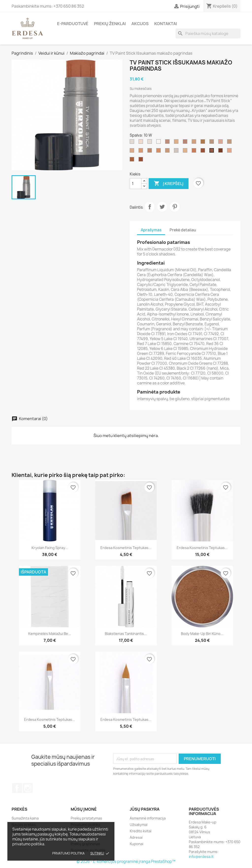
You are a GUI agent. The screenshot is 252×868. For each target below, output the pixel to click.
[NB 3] (168, 152)
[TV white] (177, 152)
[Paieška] (208, 33)
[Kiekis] (136, 184)
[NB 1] (230, 143)
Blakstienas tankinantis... (126, 634)
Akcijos (140, 24)
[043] (221, 152)
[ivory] (133, 143)
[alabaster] (213, 143)
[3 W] (133, 152)
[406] (142, 143)
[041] (142, 160)
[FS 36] (159, 152)
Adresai (136, 837)
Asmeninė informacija (148, 818)
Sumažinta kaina (25, 818)
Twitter (162, 207)
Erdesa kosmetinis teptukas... (126, 548)
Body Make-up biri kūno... (202, 634)
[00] (151, 143)
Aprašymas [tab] (151, 230)
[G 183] (195, 143)
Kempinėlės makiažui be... (50, 634)
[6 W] (195, 152)
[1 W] (221, 143)
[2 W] (230, 152)
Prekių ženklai (110, 24)
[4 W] (142, 152)
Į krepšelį (169, 184)
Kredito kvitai (141, 831)
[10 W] (213, 152)
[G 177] (177, 143)
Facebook (17, 788)
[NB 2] (168, 143)
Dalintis (150, 207)
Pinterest (175, 207)
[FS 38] (151, 152)
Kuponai (136, 844)
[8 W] (204, 152)
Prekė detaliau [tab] (183, 230)
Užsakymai (139, 825)
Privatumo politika (68, 853)
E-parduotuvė (73, 24)
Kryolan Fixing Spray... (50, 548)
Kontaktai (166, 24)
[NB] (186, 143)
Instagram (28, 788)
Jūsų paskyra (145, 809)
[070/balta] (159, 143)
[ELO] (204, 143)
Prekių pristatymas (86, 818)
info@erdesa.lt (201, 857)
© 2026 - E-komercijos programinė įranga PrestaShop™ (126, 861)
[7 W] (133, 160)
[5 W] (186, 152)
